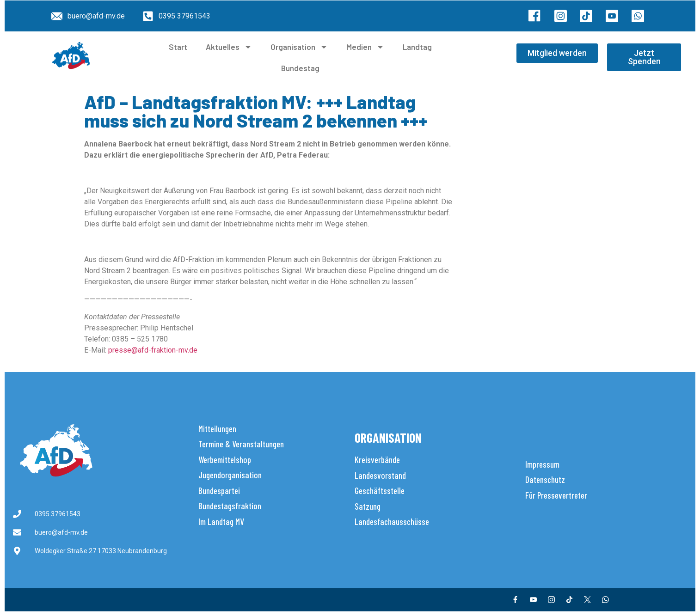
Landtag (417, 47)
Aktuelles (229, 47)
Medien (365, 47)
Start (178, 47)
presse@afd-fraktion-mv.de (153, 350)
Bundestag (300, 68)
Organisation (299, 47)
